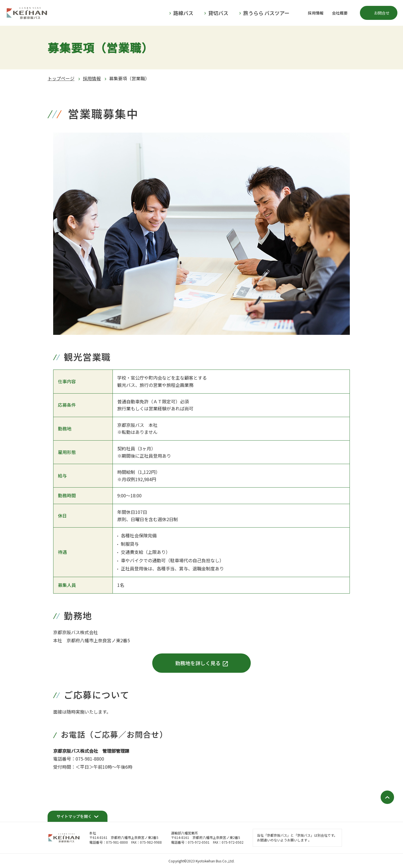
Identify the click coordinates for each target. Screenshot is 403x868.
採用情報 (316, 13)
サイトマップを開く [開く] (74, 816)
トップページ (61, 78)
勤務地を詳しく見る (198, 663)
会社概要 (340, 13)
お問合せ (382, 13)
